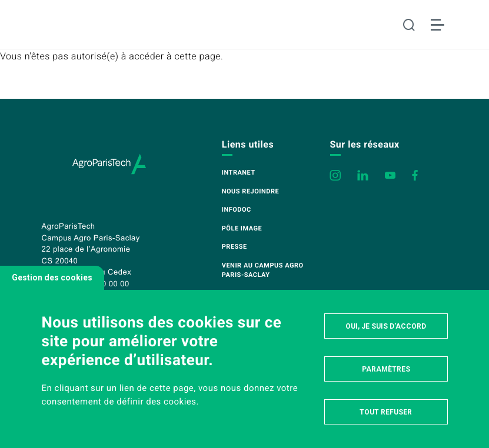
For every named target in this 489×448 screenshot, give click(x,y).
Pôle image (242, 228)
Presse (234, 247)
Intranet (239, 173)
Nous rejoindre (250, 191)
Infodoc (237, 210)
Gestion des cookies (52, 278)
